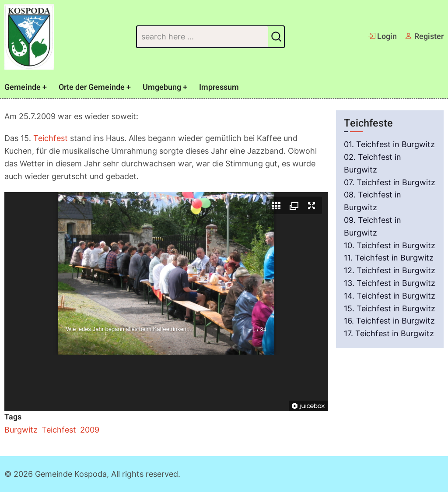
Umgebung (162, 87)
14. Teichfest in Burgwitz (390, 296)
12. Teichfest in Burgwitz (390, 270)
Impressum (219, 87)
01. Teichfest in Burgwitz (389, 144)
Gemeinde (23, 87)
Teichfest (51, 138)
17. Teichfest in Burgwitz (389, 333)
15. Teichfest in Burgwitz (390, 308)
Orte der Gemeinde (92, 87)
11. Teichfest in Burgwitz (389, 258)
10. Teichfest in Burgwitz (390, 245)
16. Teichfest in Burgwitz (389, 321)
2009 (90, 430)
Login (382, 37)
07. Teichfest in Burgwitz (390, 182)
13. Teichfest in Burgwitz (390, 283)
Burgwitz (21, 430)
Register (424, 37)
